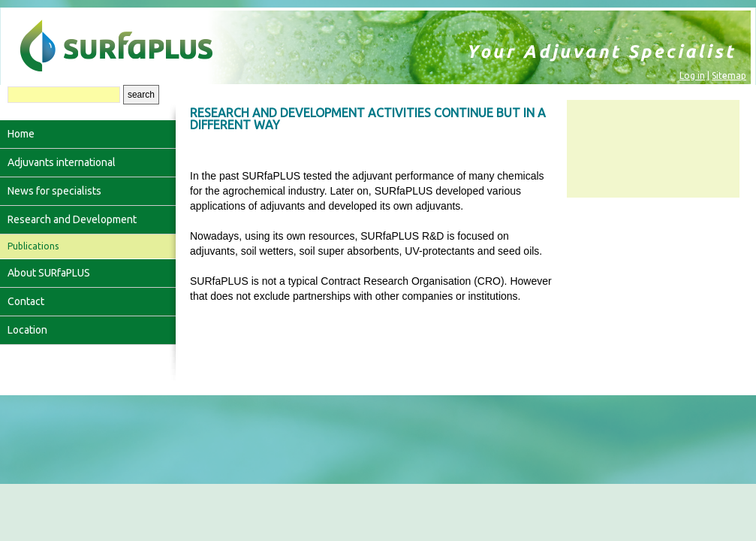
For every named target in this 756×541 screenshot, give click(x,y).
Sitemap (729, 76)
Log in (692, 76)
